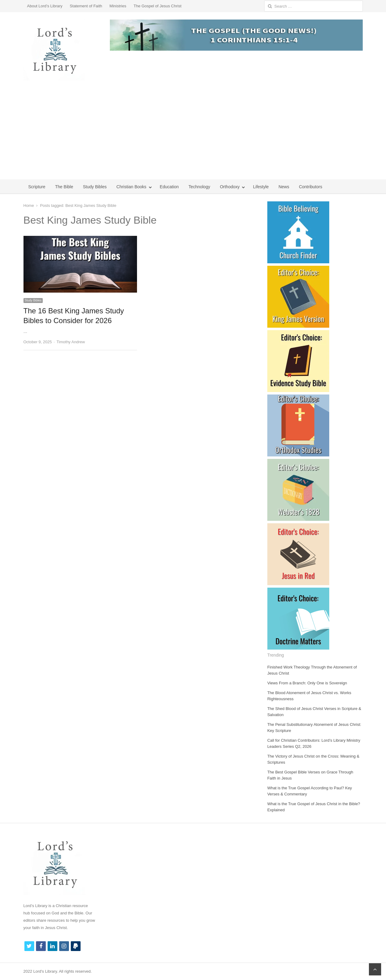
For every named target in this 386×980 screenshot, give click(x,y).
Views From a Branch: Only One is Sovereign (307, 683)
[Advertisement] (193, 134)
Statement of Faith (86, 6)
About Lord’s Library (45, 6)
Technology (199, 187)
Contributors (311, 187)
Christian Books (132, 187)
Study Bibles (95, 187)
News (284, 187)
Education (169, 187)
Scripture (37, 187)
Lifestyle (261, 187)
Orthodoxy (230, 187)
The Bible (64, 187)
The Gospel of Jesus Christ (158, 6)
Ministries (118, 6)
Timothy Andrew (71, 342)
